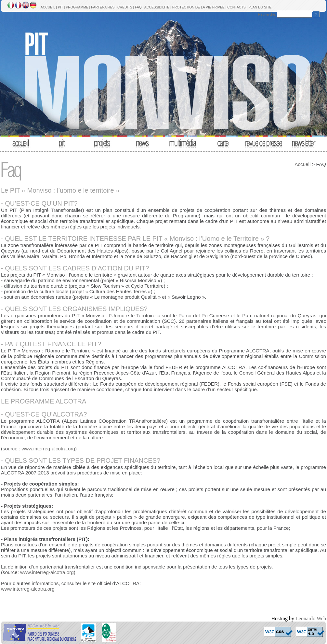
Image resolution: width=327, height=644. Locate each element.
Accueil (302, 164)
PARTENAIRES (103, 7)
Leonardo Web (311, 618)
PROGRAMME (77, 7)
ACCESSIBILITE (157, 7)
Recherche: (267, 14)
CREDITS (125, 7)
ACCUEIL (48, 7)
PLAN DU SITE (260, 7)
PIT (60, 7)
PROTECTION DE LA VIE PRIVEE (198, 7)
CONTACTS (236, 7)
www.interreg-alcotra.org (48, 449)
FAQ (138, 7)
